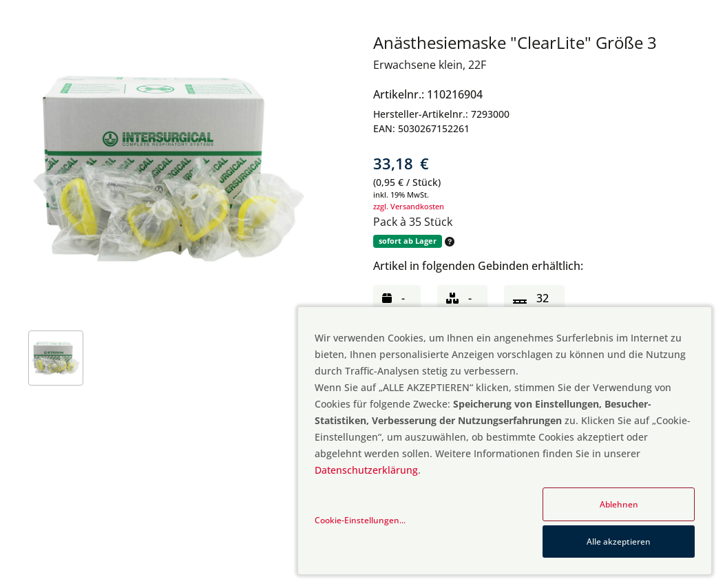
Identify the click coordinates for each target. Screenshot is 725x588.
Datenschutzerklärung (366, 470)
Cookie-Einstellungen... (360, 520)
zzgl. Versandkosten (409, 206)
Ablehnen (619, 504)
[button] (448, 241)
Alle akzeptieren (619, 542)
